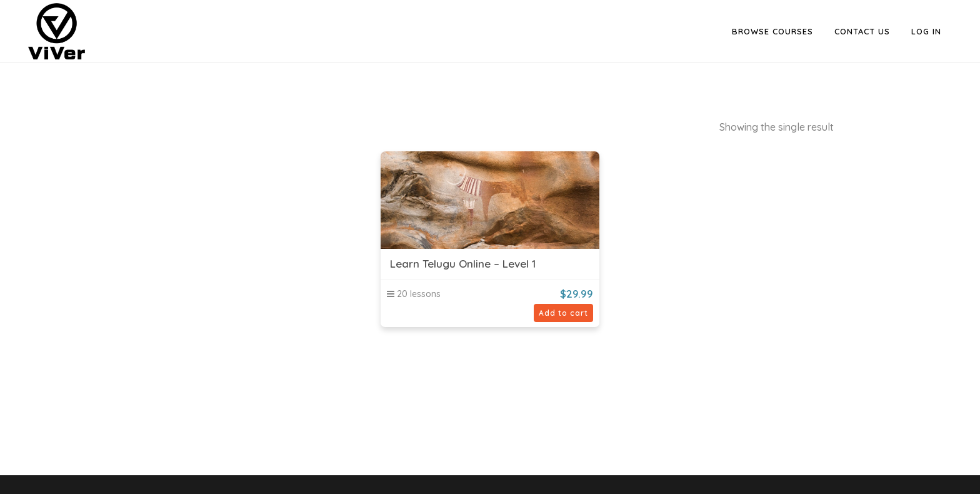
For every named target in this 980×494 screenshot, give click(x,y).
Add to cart (563, 313)
